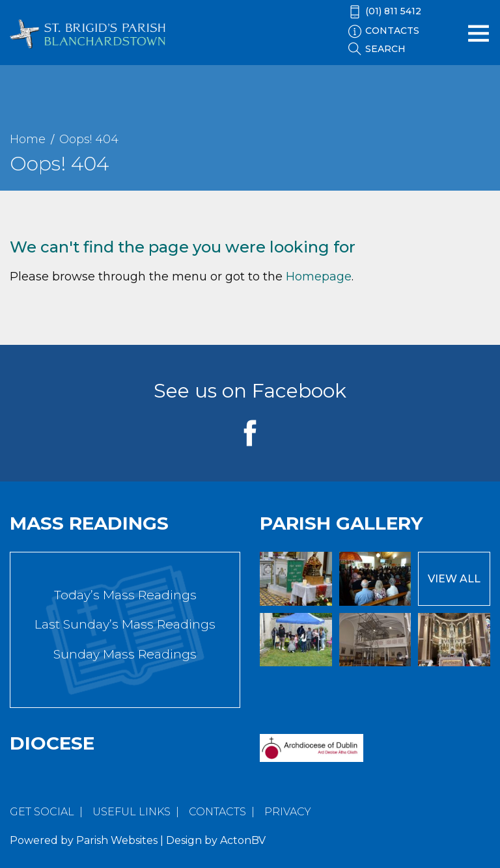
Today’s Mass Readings (125, 595)
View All (454, 579)
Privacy (288, 812)
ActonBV (243, 840)
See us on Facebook (250, 391)
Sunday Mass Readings (125, 654)
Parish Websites (117, 840)
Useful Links (132, 812)
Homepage (319, 277)
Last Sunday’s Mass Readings (125, 624)
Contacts (217, 812)
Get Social (42, 812)
